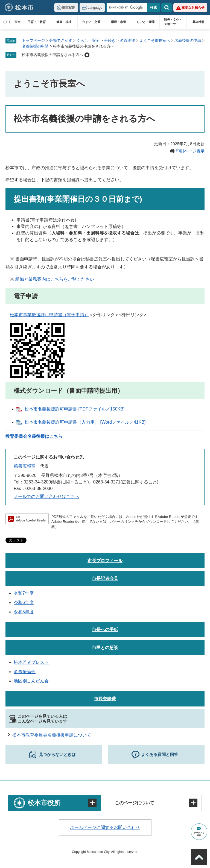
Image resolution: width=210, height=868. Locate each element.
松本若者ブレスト (31, 662)
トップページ (33, 40)
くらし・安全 (11, 22)
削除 (87, 55)
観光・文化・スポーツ (173, 22)
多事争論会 (25, 672)
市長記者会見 (105, 578)
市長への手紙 (105, 630)
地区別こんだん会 (31, 681)
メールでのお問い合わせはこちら (46, 496)
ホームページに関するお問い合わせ (105, 827)
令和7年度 (24, 593)
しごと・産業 (146, 22)
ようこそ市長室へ (155, 40)
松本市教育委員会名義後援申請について (52, 735)
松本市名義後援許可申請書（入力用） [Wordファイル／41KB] (85, 422)
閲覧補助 (69, 8)
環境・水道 (119, 22)
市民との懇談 (105, 648)
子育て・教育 (37, 22)
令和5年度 (24, 612)
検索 (167, 8)
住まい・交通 (91, 22)
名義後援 (127, 40)
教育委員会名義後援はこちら (34, 436)
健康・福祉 (64, 22)
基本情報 (199, 22)
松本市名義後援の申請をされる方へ (52, 55)
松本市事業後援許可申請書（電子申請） (49, 315)
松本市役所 (44, 803)
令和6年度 (24, 602)
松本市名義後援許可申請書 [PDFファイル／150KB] (75, 409)
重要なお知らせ (193, 8)
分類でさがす (61, 40)
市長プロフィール (105, 561)
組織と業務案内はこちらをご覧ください (55, 279)
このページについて (135, 803)
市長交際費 (105, 699)
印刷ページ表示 (190, 151)
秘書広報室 (25, 466)
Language (95, 8)
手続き (110, 40)
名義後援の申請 (188, 40)
